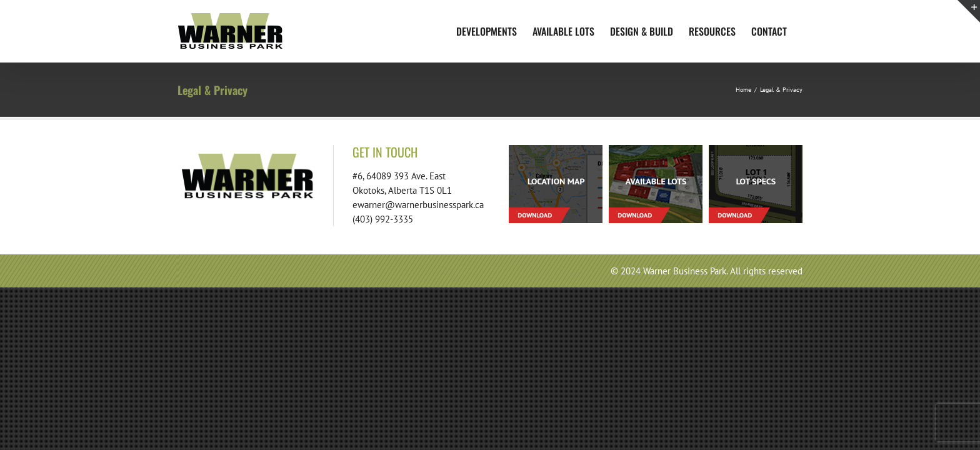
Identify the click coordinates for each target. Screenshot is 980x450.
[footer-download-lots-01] (656, 150)
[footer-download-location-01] (556, 150)
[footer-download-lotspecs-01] (756, 150)
